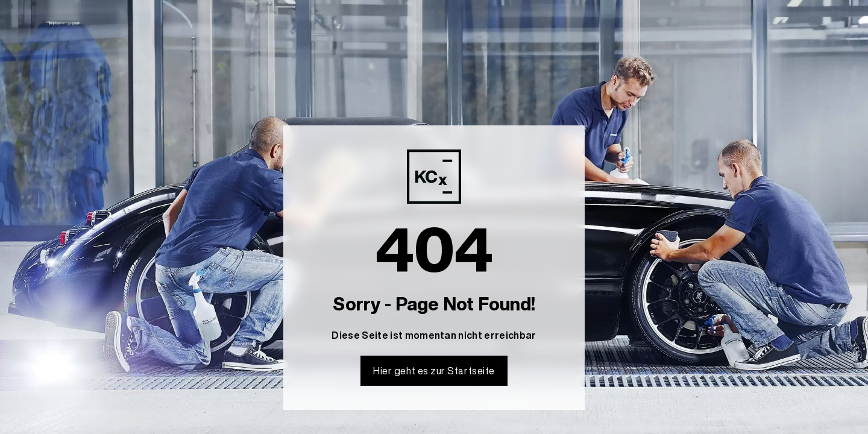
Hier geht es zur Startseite (434, 371)
